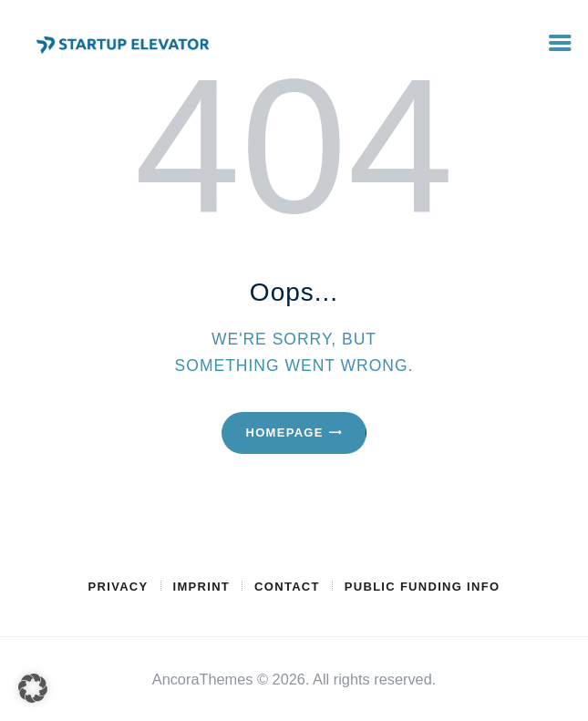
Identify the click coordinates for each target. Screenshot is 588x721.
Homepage (284, 433)
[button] (33, 688)
